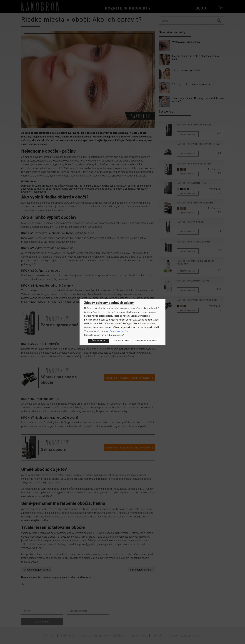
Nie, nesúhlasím (121, 341)
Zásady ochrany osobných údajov (109, 303)
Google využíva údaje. (120, 331)
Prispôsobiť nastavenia (146, 341)
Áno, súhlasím (99, 341)
